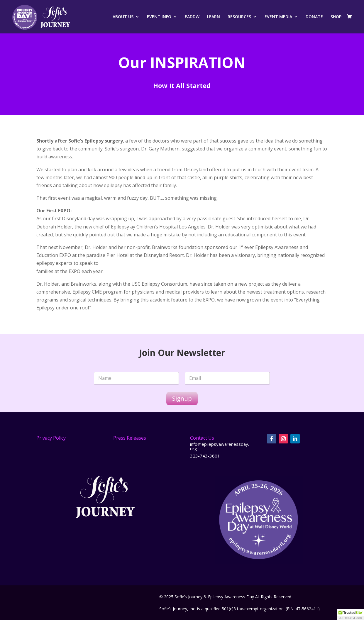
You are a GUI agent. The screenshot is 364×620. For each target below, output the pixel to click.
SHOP (336, 17)
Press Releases (130, 438)
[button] (351, 614)
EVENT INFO (159, 17)
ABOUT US (123, 17)
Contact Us (202, 438)
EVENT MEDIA (278, 17)
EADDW (192, 17)
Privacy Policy (51, 438)
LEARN (214, 17)
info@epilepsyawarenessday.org (220, 446)
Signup (182, 398)
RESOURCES (239, 17)
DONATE (314, 17)
